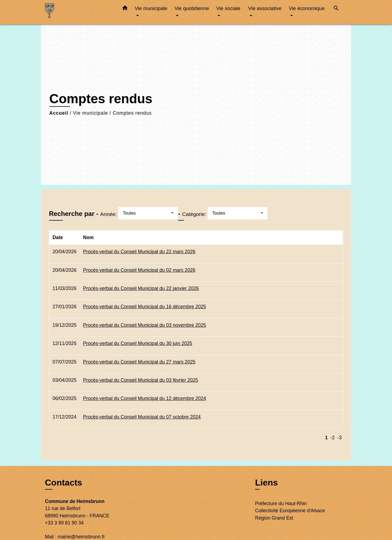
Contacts (64, 483)
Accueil (59, 113)
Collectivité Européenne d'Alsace (290, 511)
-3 (339, 438)
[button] (125, 9)
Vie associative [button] (265, 8)
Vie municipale (90, 113)
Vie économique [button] (307, 8)
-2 (333, 438)
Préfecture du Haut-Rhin (281, 504)
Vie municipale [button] (151, 8)
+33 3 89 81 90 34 (64, 523)
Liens (267, 483)
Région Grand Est (274, 518)
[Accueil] (79, 12)
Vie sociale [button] (228, 8)
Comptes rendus (132, 113)
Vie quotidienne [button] (192, 8)
